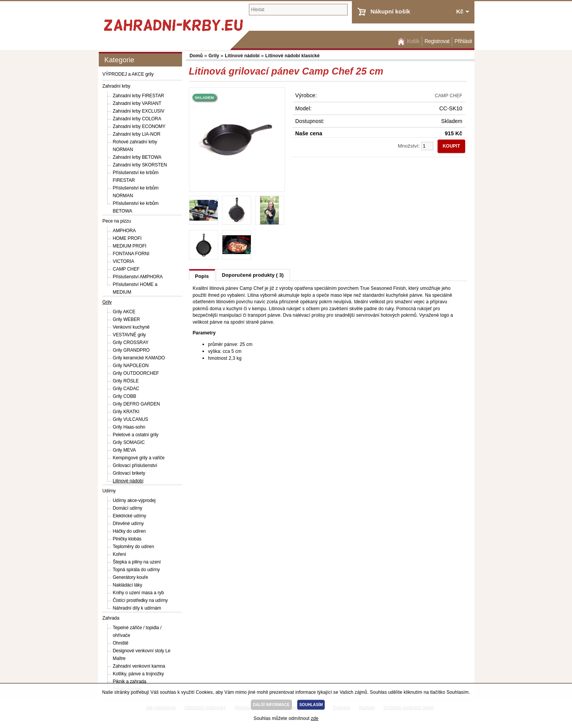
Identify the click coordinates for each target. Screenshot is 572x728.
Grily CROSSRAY (131, 342)
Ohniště (121, 643)
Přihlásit (463, 41)
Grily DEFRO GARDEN (137, 404)
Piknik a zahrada (130, 681)
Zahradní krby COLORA (137, 119)
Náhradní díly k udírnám (137, 608)
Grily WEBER (127, 319)
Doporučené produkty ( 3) (253, 275)
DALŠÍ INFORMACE (271, 705)
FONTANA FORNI (131, 254)
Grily (107, 302)
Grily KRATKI (126, 412)
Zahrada (111, 618)
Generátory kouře (131, 577)
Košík (413, 41)
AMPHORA (124, 231)
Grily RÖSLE (126, 381)
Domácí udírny (128, 508)
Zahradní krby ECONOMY (139, 126)
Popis (202, 276)
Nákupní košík (390, 11)
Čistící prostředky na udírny (140, 600)
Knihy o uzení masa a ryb (138, 593)
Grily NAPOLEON (131, 366)
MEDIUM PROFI (130, 246)
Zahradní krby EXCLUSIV (139, 111)
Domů (400, 41)
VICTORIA (124, 261)
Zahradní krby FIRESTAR (139, 96)
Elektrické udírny (130, 516)
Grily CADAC (126, 389)
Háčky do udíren (129, 531)
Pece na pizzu (117, 221)
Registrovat (437, 41)
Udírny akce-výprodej (134, 500)
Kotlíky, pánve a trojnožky (138, 674)
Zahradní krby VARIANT (137, 103)
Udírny (109, 491)
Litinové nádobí (128, 481)
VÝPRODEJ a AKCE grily (128, 74)
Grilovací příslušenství (135, 465)
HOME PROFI (127, 238)
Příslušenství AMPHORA (138, 277)
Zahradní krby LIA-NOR (137, 134)
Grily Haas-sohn (129, 427)
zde (315, 718)
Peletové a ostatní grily (136, 435)
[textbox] (298, 10)
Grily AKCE (124, 312)
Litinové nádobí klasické (293, 56)
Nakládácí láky (128, 585)
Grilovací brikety (129, 473)
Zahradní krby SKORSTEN (140, 165)
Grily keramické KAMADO (139, 358)
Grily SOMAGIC (129, 442)
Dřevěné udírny (128, 524)
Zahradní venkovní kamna (139, 666)
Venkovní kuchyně (131, 327)
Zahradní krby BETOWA (137, 157)
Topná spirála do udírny (136, 570)
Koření (120, 554)
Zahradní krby (117, 86)
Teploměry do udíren (134, 547)
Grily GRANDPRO (131, 350)
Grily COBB (125, 396)
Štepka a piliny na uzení (137, 562)
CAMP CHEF (126, 269)
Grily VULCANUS (131, 419)
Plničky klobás (127, 539)
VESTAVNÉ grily (129, 335)
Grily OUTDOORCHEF (136, 373)
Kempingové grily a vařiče (139, 458)
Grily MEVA (124, 450)
